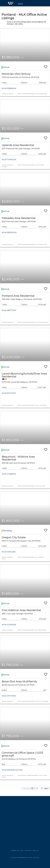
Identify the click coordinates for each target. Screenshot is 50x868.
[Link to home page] (11, 3)
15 (42, 788)
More (20, 4)
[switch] (46, 66)
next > (47, 788)
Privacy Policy (32, 851)
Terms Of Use (17, 851)
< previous (26, 788)
